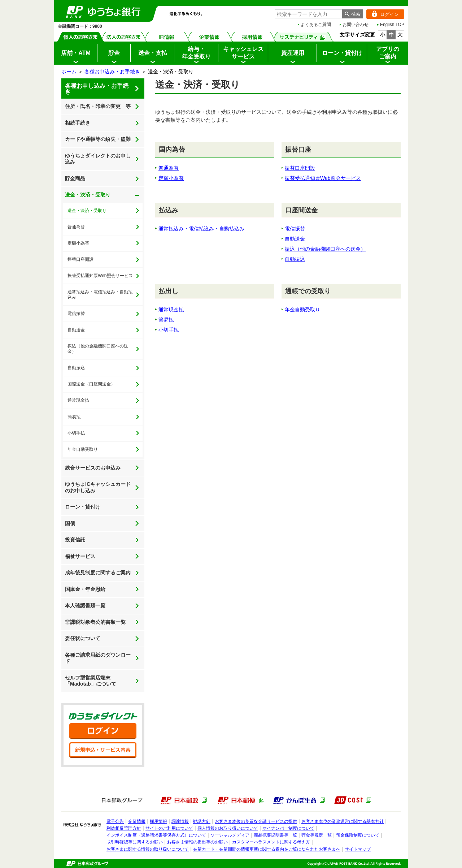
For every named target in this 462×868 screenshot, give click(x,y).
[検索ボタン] (353, 14)
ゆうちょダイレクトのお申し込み (98, 159)
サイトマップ (358, 849)
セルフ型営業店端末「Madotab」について (91, 681)
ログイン (383, 14)
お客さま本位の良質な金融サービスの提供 (256, 821)
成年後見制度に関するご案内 (98, 573)
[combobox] (308, 14)
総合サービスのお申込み (93, 468)
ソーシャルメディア (230, 835)
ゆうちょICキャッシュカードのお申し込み (98, 487)
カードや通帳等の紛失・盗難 (98, 139)
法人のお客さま (124, 37)
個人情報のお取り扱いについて (228, 828)
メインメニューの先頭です (54, 0)
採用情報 (252, 37)
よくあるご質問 (316, 25)
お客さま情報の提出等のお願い (197, 842)
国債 (70, 523)
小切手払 (76, 433)
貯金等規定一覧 (317, 835)
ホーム (69, 72)
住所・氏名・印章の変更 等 (98, 106)
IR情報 (167, 37)
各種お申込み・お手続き (112, 72)
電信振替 (76, 314)
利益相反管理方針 (124, 828)
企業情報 (210, 37)
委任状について (83, 638)
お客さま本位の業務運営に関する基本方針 (343, 821)
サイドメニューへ (0, 0)
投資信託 (75, 540)
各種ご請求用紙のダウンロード (98, 658)
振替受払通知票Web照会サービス (100, 276)
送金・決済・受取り (86, 192)
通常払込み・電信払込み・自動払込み (100, 295)
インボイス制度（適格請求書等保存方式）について (156, 835)
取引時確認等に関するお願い (135, 842)
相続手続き (78, 123)
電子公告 (115, 821)
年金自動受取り (83, 449)
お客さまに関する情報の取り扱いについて (148, 849)
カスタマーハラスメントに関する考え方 (271, 842)
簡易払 (74, 417)
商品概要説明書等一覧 (275, 835)
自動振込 (76, 368)
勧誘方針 (202, 821)
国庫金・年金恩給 (85, 589)
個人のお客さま (81, 37)
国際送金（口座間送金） (91, 384)
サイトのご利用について (169, 828)
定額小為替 (78, 243)
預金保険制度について (358, 835)
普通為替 (76, 227)
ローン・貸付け (83, 507)
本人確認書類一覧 (85, 605)
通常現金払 (78, 400)
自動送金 (76, 330)
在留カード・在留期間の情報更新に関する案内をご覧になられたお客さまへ (267, 849)
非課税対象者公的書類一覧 (95, 622)
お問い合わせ (356, 25)
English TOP (392, 25)
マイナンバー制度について (288, 828)
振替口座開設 (80, 259)
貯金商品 (75, 178)
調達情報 (180, 821)
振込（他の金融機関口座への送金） (98, 349)
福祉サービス (80, 556)
